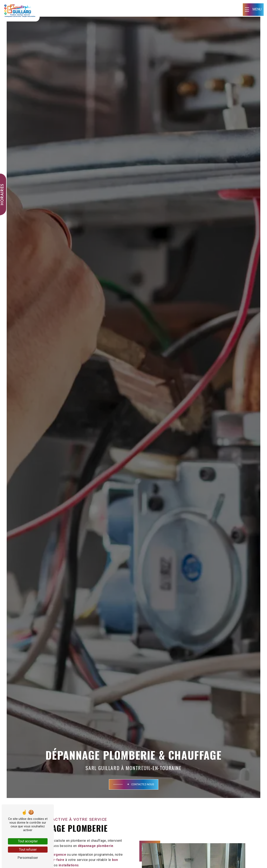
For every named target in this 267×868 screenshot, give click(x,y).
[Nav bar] (253, 10)
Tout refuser (28, 850)
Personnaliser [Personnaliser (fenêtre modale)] (28, 858)
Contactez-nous (140, 784)
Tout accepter (28, 841)
